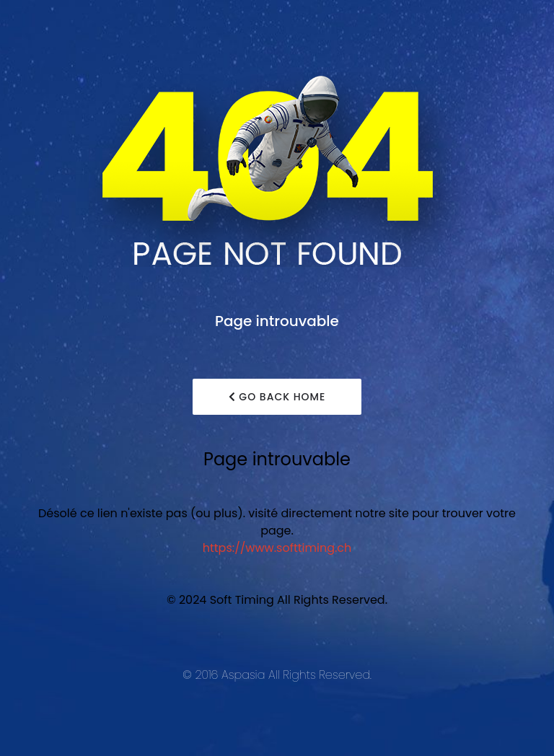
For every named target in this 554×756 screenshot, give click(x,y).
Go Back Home (277, 397)
